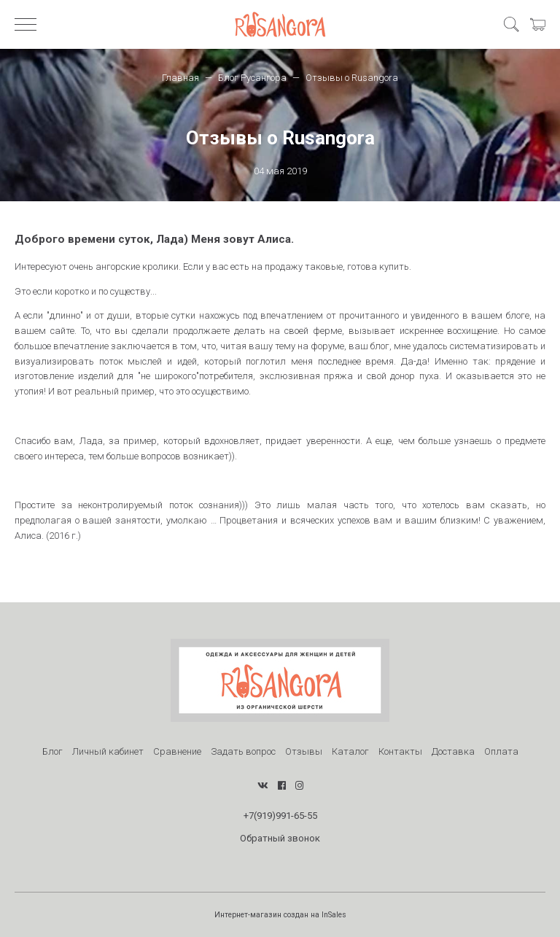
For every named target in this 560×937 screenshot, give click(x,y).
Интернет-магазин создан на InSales (280, 915)
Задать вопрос (243, 751)
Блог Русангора (252, 78)
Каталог (350, 751)
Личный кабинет (108, 751)
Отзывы (304, 751)
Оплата (501, 751)
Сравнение (177, 751)
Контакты (400, 751)
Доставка (453, 751)
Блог (52, 751)
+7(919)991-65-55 (280, 816)
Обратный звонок (280, 838)
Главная (180, 78)
